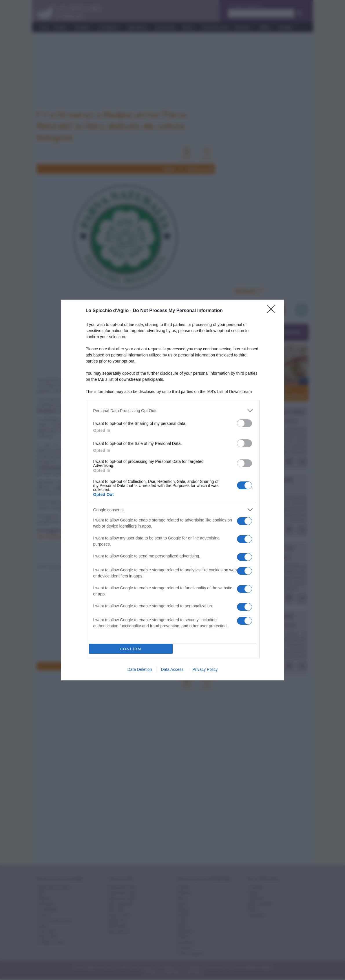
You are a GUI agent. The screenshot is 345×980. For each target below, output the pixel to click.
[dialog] (173, 490)
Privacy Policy (205, 669)
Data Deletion (140, 669)
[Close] (273, 311)
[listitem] (173, 411)
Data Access (172, 669)
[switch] (244, 423)
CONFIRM (131, 649)
